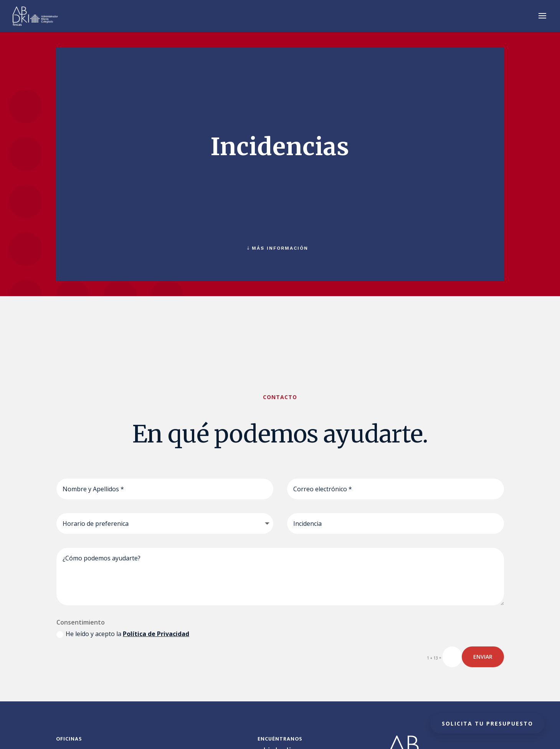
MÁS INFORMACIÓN (280, 248)
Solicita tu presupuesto (487, 723)
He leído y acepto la (123, 634)
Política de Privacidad (156, 634)
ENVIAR (483, 657)
